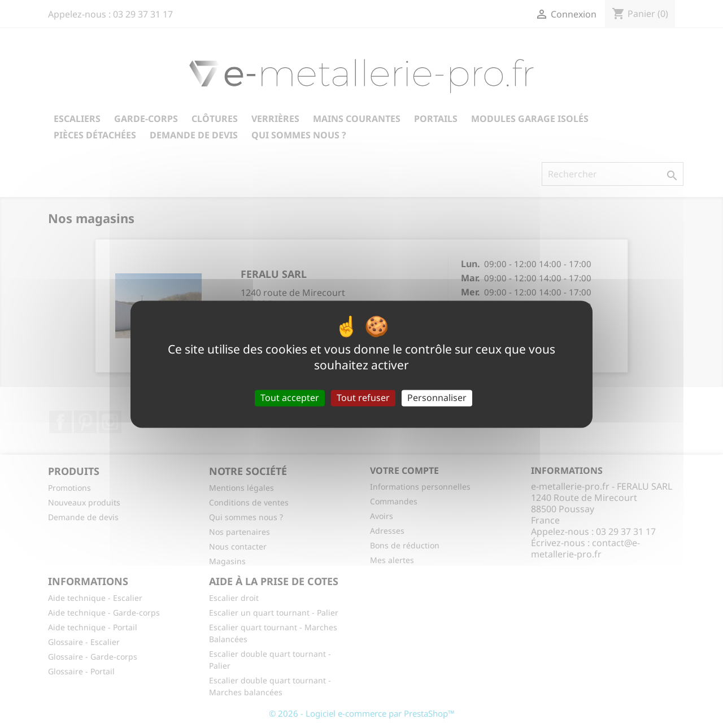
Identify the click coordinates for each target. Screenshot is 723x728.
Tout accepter (290, 398)
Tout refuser (363, 398)
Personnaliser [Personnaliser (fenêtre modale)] (437, 398)
